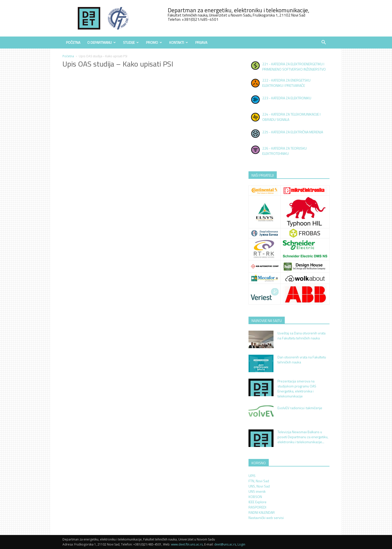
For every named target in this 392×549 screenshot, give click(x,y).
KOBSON (255, 497)
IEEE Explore (257, 502)
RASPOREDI (257, 507)
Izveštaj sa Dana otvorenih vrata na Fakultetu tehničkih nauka (301, 336)
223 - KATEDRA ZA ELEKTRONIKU (287, 98)
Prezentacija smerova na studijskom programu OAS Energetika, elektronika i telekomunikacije (297, 389)
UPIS (252, 476)
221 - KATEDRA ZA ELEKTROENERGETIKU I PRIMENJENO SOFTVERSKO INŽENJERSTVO (294, 67)
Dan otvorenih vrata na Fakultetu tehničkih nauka (302, 360)
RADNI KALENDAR (262, 512)
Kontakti (179, 42)
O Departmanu (101, 42)
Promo (154, 42)
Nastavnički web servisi (266, 518)
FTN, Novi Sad (259, 481)
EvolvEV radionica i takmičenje (300, 408)
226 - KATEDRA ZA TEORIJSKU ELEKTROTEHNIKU (284, 151)
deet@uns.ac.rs (225, 544)
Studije (131, 42)
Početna (73, 42)
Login (241, 544)
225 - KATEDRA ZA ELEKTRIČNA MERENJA (293, 132)
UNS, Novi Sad (259, 486)
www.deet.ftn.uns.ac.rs (187, 544)
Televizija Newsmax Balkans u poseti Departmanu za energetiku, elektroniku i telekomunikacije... (303, 437)
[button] (323, 43)
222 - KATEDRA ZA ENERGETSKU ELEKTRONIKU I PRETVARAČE (286, 83)
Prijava (201, 42)
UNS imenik (257, 491)
